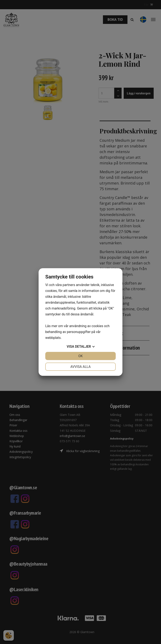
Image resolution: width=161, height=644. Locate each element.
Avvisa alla (81, 367)
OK (80, 356)
